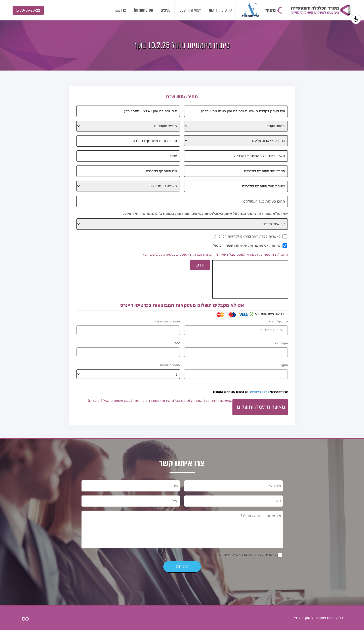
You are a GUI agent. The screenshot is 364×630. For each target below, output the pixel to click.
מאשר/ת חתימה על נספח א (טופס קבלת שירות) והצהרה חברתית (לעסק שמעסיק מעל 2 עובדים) (215, 255)
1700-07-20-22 (28, 10)
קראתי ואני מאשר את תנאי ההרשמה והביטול (247, 245)
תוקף (285, 365)
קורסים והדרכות (220, 10)
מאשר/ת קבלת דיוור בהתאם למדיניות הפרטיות (247, 237)
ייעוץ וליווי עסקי (189, 10)
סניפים (164, 10)
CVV (177, 343)
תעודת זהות (280, 343)
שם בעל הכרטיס (277, 321)
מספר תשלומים (170, 365)
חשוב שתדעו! (142, 10)
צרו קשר (118, 10)
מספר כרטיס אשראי (167, 321)
